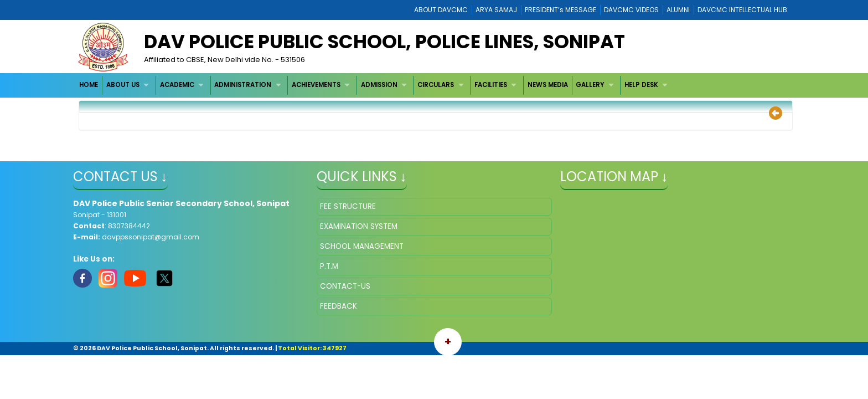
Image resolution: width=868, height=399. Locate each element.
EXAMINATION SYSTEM (359, 226)
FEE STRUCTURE (348, 206)
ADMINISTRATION (243, 85)
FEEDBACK (339, 306)
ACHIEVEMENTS (316, 85)
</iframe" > (678, 253)
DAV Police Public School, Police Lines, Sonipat (384, 42)
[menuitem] (89, 85)
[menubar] (375, 85)
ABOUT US (123, 85)
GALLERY (590, 85)
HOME (89, 85)
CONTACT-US (345, 286)
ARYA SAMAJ (496, 10)
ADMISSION (379, 85)
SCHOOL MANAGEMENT (362, 246)
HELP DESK (641, 85)
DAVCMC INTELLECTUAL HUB (742, 10)
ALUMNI (678, 10)
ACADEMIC (177, 85)
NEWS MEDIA (548, 85)
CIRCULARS (436, 85)
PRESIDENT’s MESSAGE (560, 10)
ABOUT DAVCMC (441, 10)
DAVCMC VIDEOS (631, 10)
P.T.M (329, 266)
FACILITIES (491, 85)
